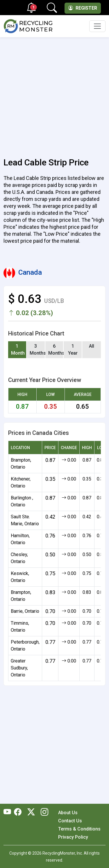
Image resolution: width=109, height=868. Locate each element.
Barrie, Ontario (25, 611)
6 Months (56, 350)
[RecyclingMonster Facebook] (19, 812)
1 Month (18, 350)
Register (83, 8)
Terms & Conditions (79, 829)
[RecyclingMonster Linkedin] (43, 812)
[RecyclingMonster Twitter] (31, 812)
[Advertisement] (54, 94)
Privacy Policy (73, 837)
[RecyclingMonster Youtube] (9, 812)
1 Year (73, 350)
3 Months (37, 350)
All (92, 346)
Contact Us (70, 821)
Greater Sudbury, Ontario (19, 668)
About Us (68, 813)
